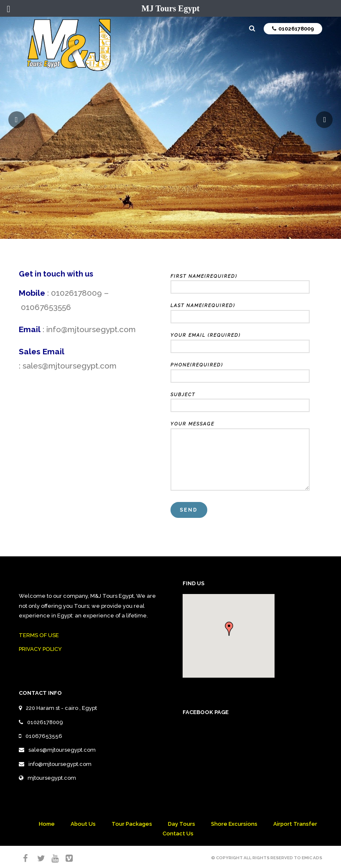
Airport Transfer (295, 824)
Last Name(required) (240, 311)
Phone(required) (240, 371)
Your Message (240, 457)
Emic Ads (312, 858)
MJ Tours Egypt (171, 8)
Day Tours (182, 824)
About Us (83, 824)
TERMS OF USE (39, 635)
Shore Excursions (234, 824)
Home (47, 824)
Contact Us (178, 833)
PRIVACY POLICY (40, 649)
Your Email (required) (240, 341)
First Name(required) (240, 282)
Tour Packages (132, 824)
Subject (240, 400)
